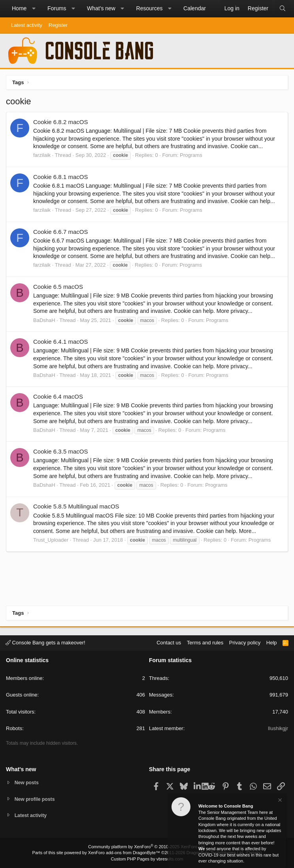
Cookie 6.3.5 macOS (60, 451)
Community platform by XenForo (147, 847)
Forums (57, 8)
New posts (27, 782)
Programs (191, 155)
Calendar (195, 8)
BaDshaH (44, 320)
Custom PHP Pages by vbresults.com (147, 859)
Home (19, 8)
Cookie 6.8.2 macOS (60, 122)
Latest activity (27, 25)
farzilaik (42, 155)
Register (58, 25)
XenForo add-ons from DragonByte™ (124, 853)
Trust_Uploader (51, 540)
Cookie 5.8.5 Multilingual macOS (76, 506)
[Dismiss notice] (279, 801)
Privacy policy (245, 642)
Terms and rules (205, 642)
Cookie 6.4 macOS (58, 396)
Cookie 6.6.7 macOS (60, 232)
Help (272, 642)
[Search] (283, 9)
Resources (150, 8)
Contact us (169, 642)
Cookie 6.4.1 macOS (60, 342)
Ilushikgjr (278, 728)
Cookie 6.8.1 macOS (60, 177)
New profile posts (36, 798)
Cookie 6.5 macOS (58, 287)
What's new (101, 8)
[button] (34, 9)
